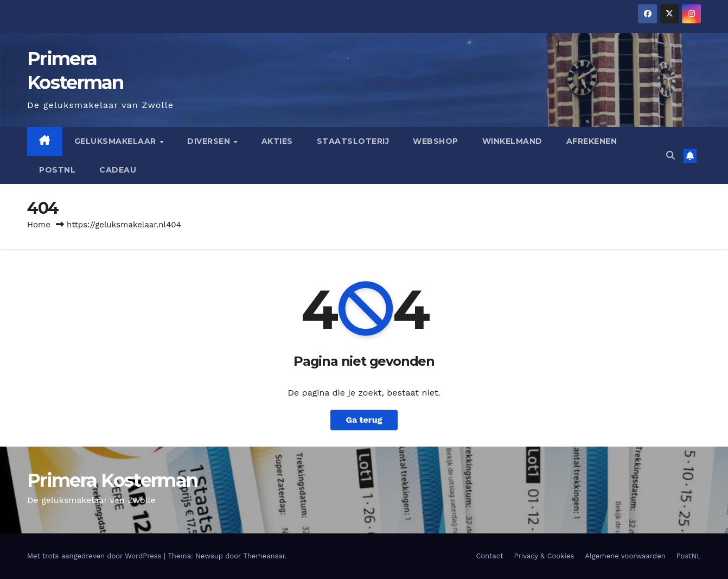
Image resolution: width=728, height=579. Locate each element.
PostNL (57, 170)
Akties (277, 141)
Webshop (436, 141)
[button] (670, 155)
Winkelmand (512, 141)
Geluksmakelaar (117, 141)
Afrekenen (592, 141)
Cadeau (118, 170)
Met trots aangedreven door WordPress (95, 556)
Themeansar (264, 556)
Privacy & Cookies (544, 556)
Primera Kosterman (112, 480)
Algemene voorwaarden (625, 556)
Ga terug (364, 420)
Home (39, 225)
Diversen (210, 141)
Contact (489, 556)
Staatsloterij (353, 141)
